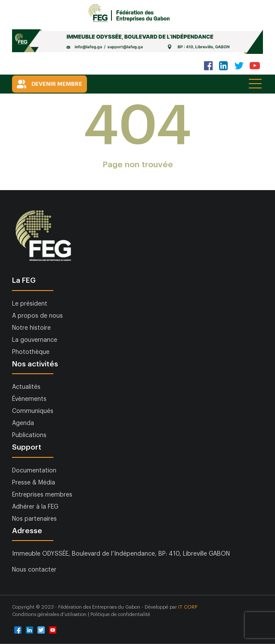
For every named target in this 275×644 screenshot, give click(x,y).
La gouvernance (35, 340)
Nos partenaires (34, 519)
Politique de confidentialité (120, 614)
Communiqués (33, 411)
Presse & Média (34, 483)
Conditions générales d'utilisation (50, 614)
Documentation (34, 471)
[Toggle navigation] (256, 83)
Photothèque (31, 352)
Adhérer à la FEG (35, 507)
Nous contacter (34, 570)
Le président (30, 304)
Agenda (23, 423)
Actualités (26, 387)
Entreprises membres (42, 495)
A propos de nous (37, 316)
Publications (29, 435)
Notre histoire (31, 328)
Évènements (29, 399)
